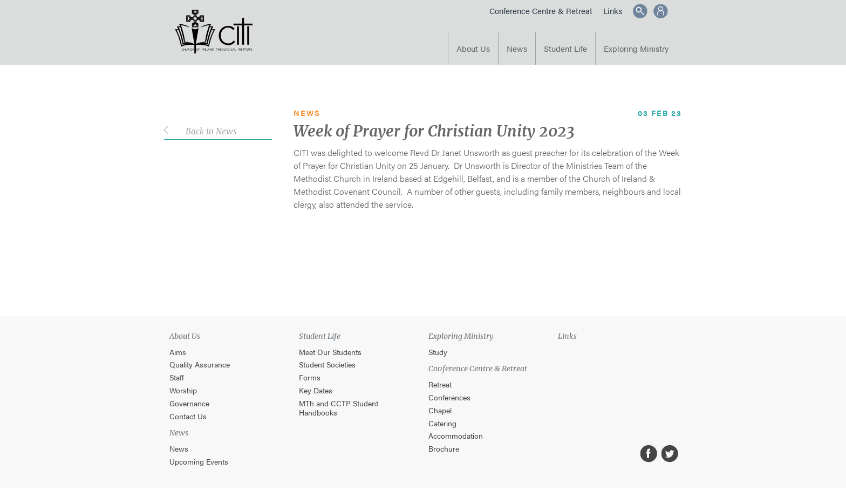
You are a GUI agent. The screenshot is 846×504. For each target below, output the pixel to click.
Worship (183, 390)
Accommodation (456, 436)
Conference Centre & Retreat (541, 11)
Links (613, 11)
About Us (473, 48)
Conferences (449, 397)
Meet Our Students (330, 352)
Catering (442, 423)
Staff (177, 377)
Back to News (211, 131)
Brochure (444, 449)
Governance (189, 403)
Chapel (440, 410)
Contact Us (188, 416)
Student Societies (327, 365)
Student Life (565, 48)
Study (438, 352)
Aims (178, 352)
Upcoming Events (199, 462)
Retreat (440, 384)
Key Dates (316, 390)
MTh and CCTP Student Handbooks (339, 408)
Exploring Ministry (636, 48)
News (517, 48)
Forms (310, 377)
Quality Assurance (200, 365)
